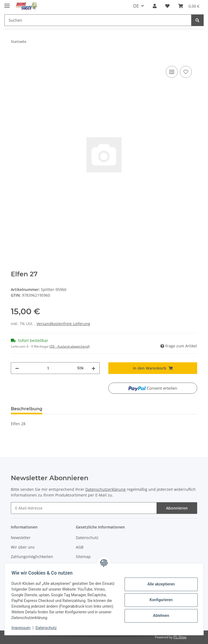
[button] (155, 6)
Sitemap (83, 557)
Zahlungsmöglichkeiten (32, 557)
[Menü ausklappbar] (7, 3)
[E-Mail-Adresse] (84, 508)
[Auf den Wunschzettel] (186, 72)
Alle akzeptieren (159, 584)
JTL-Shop (180, 637)
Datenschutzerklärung (105, 489)
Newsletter (21, 538)
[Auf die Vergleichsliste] (172, 72)
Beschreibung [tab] (27, 409)
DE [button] (136, 6)
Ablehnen (159, 616)
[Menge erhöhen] (93, 368)
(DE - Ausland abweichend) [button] (69, 346)
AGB (80, 547)
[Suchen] (197, 20)
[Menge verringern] (17, 368)
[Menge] (48, 368)
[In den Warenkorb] (15, 59)
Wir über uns (23, 547)
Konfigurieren (159, 600)
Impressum (23, 628)
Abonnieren (177, 508)
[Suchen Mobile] (98, 20)
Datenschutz (48, 628)
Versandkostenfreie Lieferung (63, 324)
